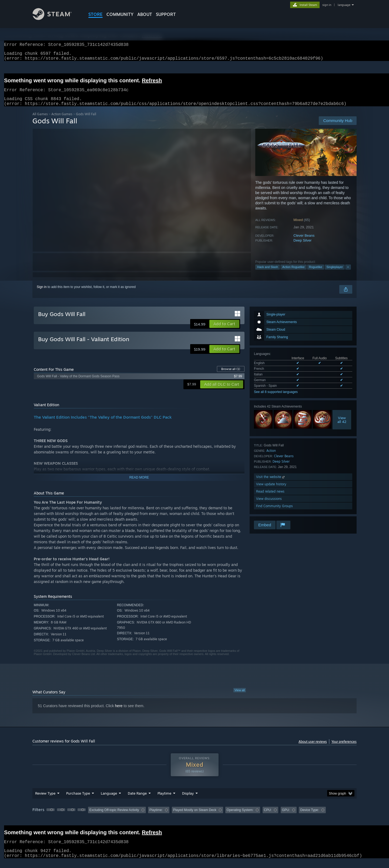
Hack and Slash (268, 273)
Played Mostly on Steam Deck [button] (195, 816)
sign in (327, 5)
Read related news (270, 498)
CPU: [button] (268, 816)
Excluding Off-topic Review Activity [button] (114, 816)
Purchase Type (78, 800)
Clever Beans (304, 242)
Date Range (137, 800)
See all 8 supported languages (276, 398)
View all (240, 697)
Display (188, 800)
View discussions (269, 505)
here (119, 712)
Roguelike (316, 273)
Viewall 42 (342, 426)
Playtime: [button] (156, 816)
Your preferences (344, 748)
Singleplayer (335, 273)
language (344, 5)
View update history (271, 491)
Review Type (45, 800)
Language (109, 800)
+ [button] (348, 273)
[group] (194, 817)
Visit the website (271, 483)
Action (271, 457)
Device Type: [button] (309, 816)
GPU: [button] (286, 816)
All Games (40, 121)
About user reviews (313, 748)
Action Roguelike (294, 273)
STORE (95, 14)
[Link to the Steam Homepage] (56, 18)
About (145, 14)
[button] (224, 330)
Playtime (164, 800)
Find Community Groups (274, 512)
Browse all (231, 375)
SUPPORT (166, 14)
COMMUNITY (120, 14)
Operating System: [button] (240, 816)
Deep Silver (302, 247)
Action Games (62, 121)
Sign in (42, 293)
